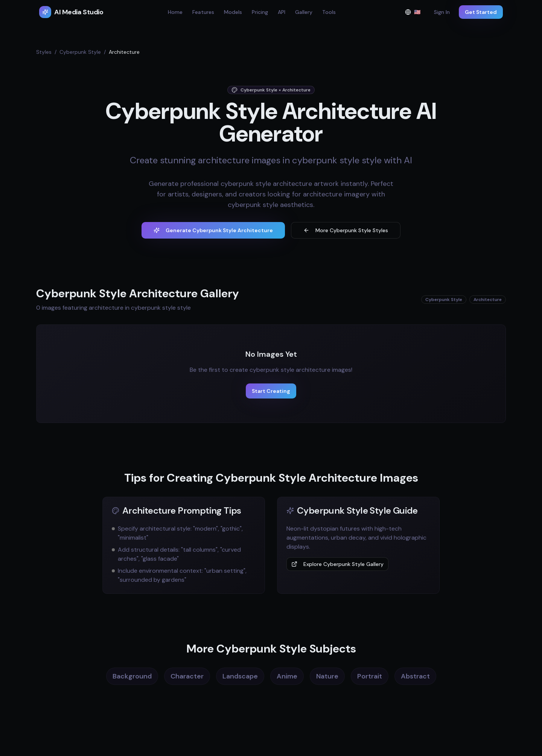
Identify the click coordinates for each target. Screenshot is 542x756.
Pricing (260, 12)
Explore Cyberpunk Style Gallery (337, 564)
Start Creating (271, 391)
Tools (329, 12)
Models (233, 12)
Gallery (304, 12)
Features (203, 12)
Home (175, 12)
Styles (44, 52)
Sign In (442, 12)
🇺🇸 (415, 14)
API (282, 12)
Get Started (481, 12)
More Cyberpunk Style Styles (346, 230)
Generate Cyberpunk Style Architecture (213, 230)
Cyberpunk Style (80, 52)
